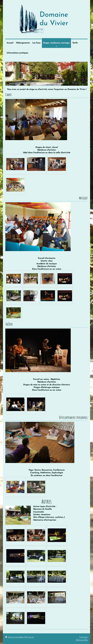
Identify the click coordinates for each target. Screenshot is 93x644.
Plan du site (29, 637)
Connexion (83, 637)
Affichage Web (82, 640)
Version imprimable (14, 637)
